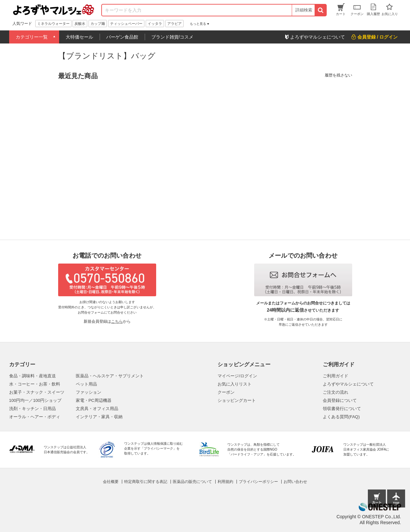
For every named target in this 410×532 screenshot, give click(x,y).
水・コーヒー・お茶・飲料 (35, 384)
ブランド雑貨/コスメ (172, 37)
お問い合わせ (295, 482)
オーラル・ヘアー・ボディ (35, 417)
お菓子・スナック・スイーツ (37, 392)
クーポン (226, 392)
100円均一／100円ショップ (35, 400)
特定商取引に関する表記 (146, 482)
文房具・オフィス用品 (97, 409)
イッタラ (155, 24)
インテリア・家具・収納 (99, 417)
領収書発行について (342, 409)
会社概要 (111, 482)
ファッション (89, 392)
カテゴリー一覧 (32, 37)
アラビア (174, 24)
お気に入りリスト (235, 384)
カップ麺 (98, 24)
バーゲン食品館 (122, 37)
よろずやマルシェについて (348, 384)
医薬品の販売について (192, 482)
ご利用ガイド (336, 376)
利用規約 (225, 482)
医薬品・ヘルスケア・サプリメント (110, 376)
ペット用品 (86, 384)
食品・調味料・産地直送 (33, 376)
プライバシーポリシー (258, 482)
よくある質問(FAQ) (341, 417)
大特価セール (79, 37)
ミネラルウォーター (53, 24)
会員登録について (340, 400)
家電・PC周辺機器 (94, 400)
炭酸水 (80, 24)
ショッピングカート (237, 400)
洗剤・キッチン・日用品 (33, 409)
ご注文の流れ (336, 392)
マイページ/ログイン (237, 376)
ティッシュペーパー (126, 24)
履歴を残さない (338, 75)
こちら (117, 321)
